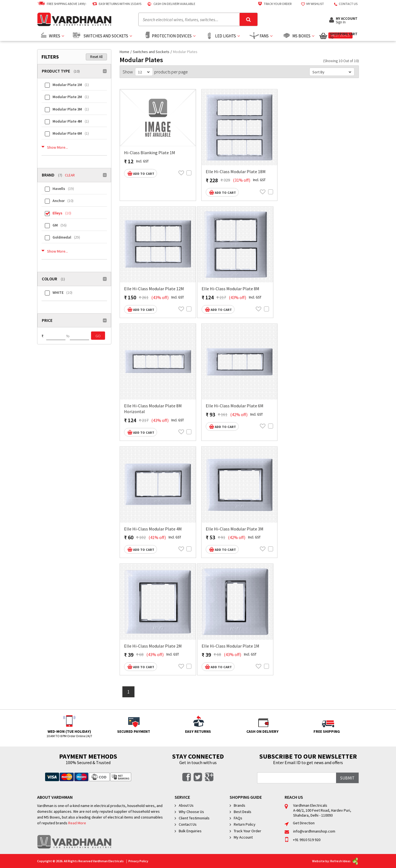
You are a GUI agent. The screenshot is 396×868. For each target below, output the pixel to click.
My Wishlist (311, 4)
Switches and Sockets (106, 36)
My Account (243, 837)
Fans (264, 36)
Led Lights (226, 36)
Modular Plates (186, 52)
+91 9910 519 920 (302, 840)
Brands (240, 805)
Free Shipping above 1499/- (62, 4)
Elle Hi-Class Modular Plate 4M (153, 529)
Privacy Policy (138, 861)
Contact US (344, 4)
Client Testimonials (194, 818)
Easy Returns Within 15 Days (116, 4)
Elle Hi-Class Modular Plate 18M (236, 172)
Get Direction (300, 823)
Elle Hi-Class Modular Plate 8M (230, 289)
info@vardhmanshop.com (310, 831)
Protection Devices (172, 36)
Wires (55, 36)
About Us (186, 805)
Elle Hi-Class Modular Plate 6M (235, 406)
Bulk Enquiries (190, 831)
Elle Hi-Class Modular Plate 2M (153, 646)
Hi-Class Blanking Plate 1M (150, 153)
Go (98, 336)
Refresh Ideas (345, 861)
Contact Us (188, 824)
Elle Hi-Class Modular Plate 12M (154, 289)
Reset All (96, 56)
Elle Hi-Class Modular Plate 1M (230, 646)
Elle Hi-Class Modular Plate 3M (235, 529)
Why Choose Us (191, 812)
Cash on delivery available (170, 4)
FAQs (238, 818)
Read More (77, 823)
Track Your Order (273, 4)
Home (125, 52)
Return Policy (245, 824)
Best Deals (243, 812)
